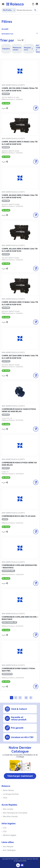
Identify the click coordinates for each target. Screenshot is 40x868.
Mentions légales (10, 835)
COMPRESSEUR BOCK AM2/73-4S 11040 (19, 516)
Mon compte (8, 809)
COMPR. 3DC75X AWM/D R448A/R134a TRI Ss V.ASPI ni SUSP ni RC (20, 89)
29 (26, 698)
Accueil (5, 29)
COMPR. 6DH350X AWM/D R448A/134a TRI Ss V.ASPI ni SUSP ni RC (20, 303)
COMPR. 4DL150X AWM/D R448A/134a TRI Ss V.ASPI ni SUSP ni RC (20, 250)
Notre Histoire (8, 790)
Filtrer (19, 40)
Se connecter (37, 4)
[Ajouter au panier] (36, 108)
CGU (5, 831)
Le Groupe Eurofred (11, 794)
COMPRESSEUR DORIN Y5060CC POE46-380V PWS (19, 670)
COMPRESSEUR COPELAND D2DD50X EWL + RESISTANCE (20, 566)
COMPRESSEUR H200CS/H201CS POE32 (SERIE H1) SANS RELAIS (19, 410)
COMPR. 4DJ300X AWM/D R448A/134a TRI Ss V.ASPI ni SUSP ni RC (20, 196)
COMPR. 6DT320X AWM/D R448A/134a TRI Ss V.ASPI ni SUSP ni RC (20, 357)
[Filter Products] (21, 40)
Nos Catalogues (9, 850)
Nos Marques (8, 847)
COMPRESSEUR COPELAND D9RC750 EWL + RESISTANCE (20, 618)
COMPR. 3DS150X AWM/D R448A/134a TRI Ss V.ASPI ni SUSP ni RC (20, 143)
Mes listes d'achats (10, 816)
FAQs (5, 798)
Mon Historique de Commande (15, 813)
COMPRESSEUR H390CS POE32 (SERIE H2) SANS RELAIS (19, 464)
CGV (5, 828)
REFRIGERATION (7, 34)
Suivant (31, 698)
